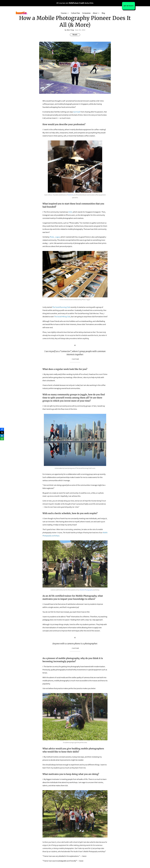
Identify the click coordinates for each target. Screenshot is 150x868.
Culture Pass (75, 13)
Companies (86, 13)
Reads (75, 35)
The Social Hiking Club (62, 317)
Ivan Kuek (77, 112)
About (95, 13)
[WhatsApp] (2, 439)
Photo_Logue (55, 237)
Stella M (70, 195)
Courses (64, 13)
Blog (103, 13)
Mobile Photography (86, 590)
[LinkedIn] (2, 436)
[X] (2, 432)
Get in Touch (128, 6)
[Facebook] (2, 429)
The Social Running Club (61, 307)
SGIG (70, 212)
